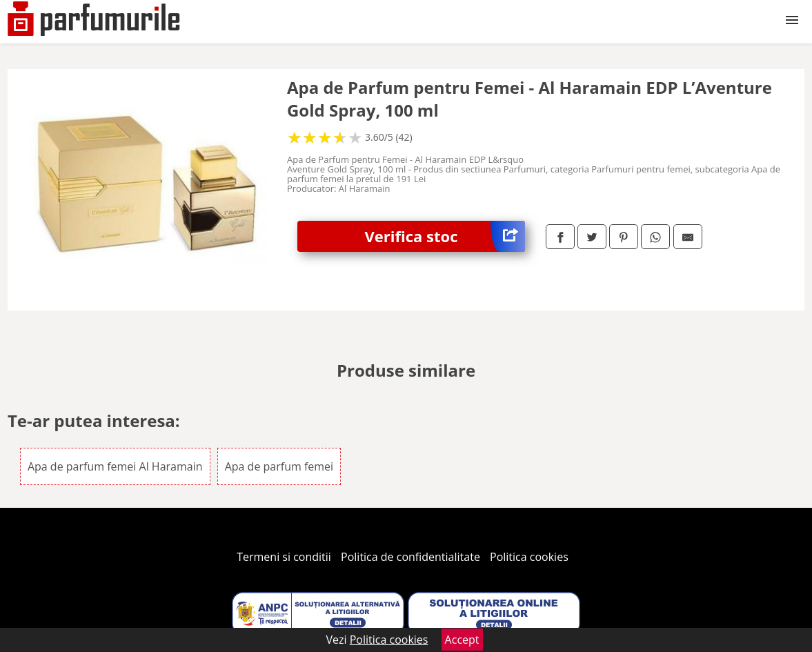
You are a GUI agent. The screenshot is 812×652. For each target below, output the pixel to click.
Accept (462, 640)
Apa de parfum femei (279, 466)
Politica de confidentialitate (410, 557)
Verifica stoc (445, 236)
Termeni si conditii (284, 557)
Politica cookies (529, 557)
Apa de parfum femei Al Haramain (115, 466)
